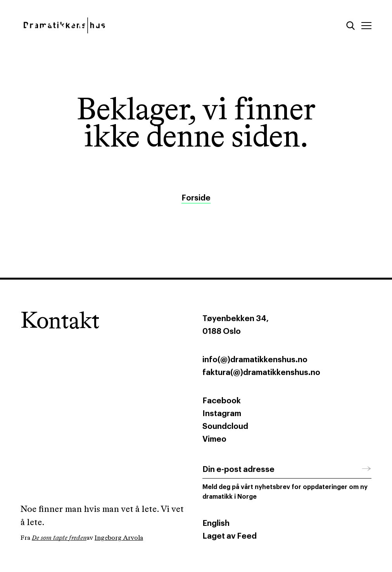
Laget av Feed (230, 536)
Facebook (222, 401)
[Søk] (351, 26)
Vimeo (214, 439)
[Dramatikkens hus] (105, 25)
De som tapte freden (59, 538)
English (216, 524)
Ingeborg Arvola (119, 538)
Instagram (222, 414)
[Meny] (366, 26)
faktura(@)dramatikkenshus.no (261, 373)
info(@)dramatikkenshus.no (255, 360)
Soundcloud (225, 427)
